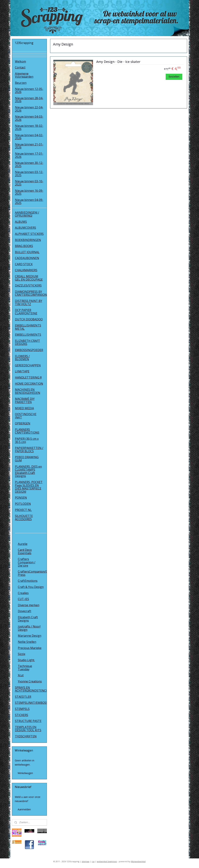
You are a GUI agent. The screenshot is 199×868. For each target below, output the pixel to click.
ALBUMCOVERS (26, 228)
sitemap (86, 861)
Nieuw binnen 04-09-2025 (29, 201)
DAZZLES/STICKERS (28, 285)
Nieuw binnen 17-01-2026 (29, 155)
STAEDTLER (23, 697)
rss (93, 861)
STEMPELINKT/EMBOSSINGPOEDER (31, 703)
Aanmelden (24, 809)
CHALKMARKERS (26, 270)
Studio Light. (26, 660)
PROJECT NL (23, 510)
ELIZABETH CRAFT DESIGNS (27, 342)
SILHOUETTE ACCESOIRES (24, 517)
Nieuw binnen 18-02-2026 (29, 127)
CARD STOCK (24, 264)
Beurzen (21, 83)
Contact (20, 67)
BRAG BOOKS (24, 246)
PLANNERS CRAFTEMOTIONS (27, 431)
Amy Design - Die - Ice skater (118, 62)
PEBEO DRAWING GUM (27, 459)
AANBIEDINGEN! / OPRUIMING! (27, 214)
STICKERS (22, 715)
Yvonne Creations (30, 681)
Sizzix (22, 654)
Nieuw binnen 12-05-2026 (29, 91)
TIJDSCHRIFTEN (26, 736)
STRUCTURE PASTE (28, 721)
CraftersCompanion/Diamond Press (32, 573)
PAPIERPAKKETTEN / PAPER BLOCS (29, 450)
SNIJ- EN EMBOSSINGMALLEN (29, 527)
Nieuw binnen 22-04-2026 (29, 109)
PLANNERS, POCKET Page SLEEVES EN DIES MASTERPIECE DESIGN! (29, 487)
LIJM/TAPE (22, 371)
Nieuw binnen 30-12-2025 (29, 164)
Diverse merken (29, 605)
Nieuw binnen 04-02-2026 (29, 137)
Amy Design (26, 538)
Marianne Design (30, 636)
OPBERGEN (23, 423)
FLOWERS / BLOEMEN (22, 358)
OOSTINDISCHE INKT (26, 416)
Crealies (23, 593)
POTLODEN (23, 504)
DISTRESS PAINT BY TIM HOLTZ (29, 302)
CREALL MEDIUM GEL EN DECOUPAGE (29, 278)
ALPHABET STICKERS (29, 234)
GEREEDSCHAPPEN (28, 365)
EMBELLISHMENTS (28, 335)
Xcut (21, 675)
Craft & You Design (31, 587)
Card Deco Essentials (25, 551)
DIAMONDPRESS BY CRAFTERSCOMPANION (31, 293)
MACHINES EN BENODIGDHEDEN (28, 391)
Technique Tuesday (25, 668)
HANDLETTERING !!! (28, 377)
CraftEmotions (28, 581)
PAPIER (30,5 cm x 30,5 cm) (27, 440)
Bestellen (174, 77)
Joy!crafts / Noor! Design (29, 628)
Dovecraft (25, 611)
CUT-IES (23, 599)
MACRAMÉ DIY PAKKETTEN (25, 400)
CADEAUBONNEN (27, 258)
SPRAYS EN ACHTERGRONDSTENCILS (31, 689)
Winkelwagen (25, 773)
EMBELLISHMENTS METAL (28, 327)
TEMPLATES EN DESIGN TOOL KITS (28, 729)
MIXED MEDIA (24, 408)
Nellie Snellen (27, 642)
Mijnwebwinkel (138, 861)
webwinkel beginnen (107, 861)
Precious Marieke (30, 648)
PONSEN (21, 498)
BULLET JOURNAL (27, 252)
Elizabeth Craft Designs (28, 619)
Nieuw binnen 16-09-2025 (29, 192)
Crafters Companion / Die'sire (27, 562)
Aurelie (23, 544)
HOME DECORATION (29, 384)
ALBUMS (21, 222)
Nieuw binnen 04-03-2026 (29, 118)
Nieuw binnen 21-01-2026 (29, 146)
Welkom (20, 61)
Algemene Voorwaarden (24, 75)
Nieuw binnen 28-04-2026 (29, 100)
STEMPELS (22, 709)
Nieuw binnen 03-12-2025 (29, 174)
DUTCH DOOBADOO (29, 319)
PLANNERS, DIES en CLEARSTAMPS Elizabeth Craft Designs (28, 471)
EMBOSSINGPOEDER (29, 350)
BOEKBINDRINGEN (28, 240)
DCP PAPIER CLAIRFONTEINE (26, 312)
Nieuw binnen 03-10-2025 (29, 183)
